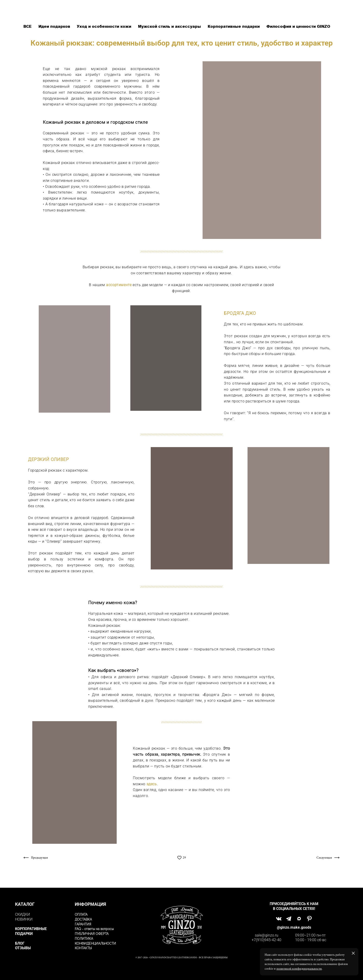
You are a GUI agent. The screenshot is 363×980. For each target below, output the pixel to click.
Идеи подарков (55, 26)
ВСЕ (28, 26)
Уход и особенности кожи (105, 26)
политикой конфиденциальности (299, 969)
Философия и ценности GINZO (298, 26)
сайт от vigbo (181, 969)
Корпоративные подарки (234, 26)
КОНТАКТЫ (83, 948)
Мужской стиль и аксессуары (170, 26)
